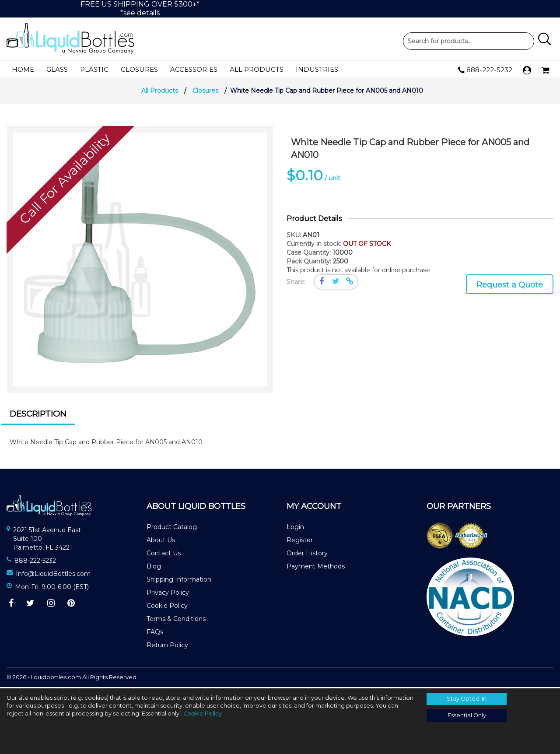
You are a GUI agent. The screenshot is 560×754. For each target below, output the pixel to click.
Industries (317, 69)
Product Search (469, 41)
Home (23, 69)
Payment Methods (316, 568)
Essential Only (467, 715)
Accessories (194, 69)
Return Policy (167, 647)
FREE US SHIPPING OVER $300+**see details (140, 9)
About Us (161, 542)
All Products (257, 69)
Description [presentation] (38, 415)
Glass (57, 69)
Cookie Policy (167, 607)
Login (295, 529)
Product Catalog (172, 529)
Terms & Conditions (176, 621)
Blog (154, 568)
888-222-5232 (485, 70)
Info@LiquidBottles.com (53, 575)
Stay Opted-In (467, 699)
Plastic (94, 69)
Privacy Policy (168, 594)
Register (300, 542)
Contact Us (164, 555)
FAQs (155, 634)
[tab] (38, 417)
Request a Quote (510, 286)
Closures (139, 69)
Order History (307, 555)
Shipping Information (179, 581)
